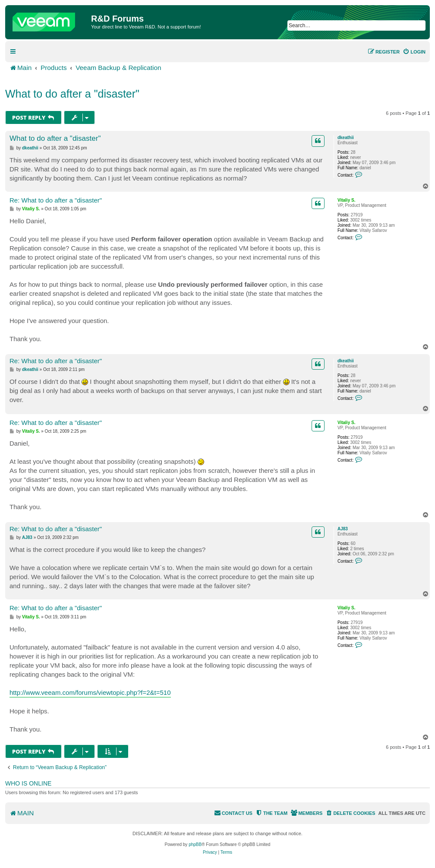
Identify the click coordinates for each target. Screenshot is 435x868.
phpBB (195, 844)
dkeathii (346, 138)
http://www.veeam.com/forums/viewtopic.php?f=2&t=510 (90, 692)
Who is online (28, 783)
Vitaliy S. (347, 200)
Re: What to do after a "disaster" (56, 200)
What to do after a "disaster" (72, 94)
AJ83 (343, 529)
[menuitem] (414, 52)
